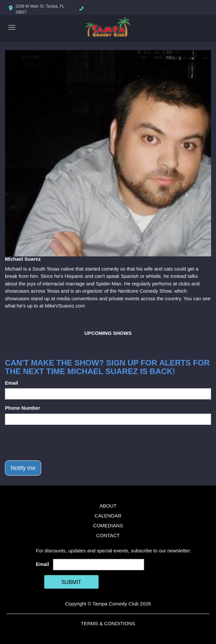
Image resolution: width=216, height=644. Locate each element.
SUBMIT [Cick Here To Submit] (71, 582)
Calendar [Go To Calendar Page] (108, 516)
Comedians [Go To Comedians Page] (108, 526)
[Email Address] (98, 565)
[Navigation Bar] (12, 27)
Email (12, 383)
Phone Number (23, 408)
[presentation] (55, 443)
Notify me (23, 468)
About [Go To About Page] (108, 506)
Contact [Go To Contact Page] (108, 535)
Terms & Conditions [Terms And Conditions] (108, 623)
